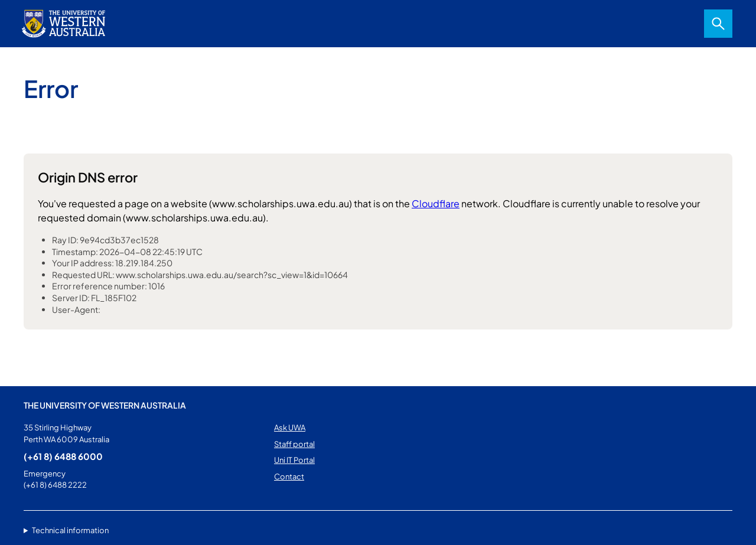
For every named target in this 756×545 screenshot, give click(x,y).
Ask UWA (290, 427)
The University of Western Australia (105, 405)
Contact (289, 477)
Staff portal (294, 444)
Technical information (70, 530)
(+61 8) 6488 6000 (63, 456)
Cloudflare (436, 203)
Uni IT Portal (294, 460)
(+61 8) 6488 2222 (55, 485)
